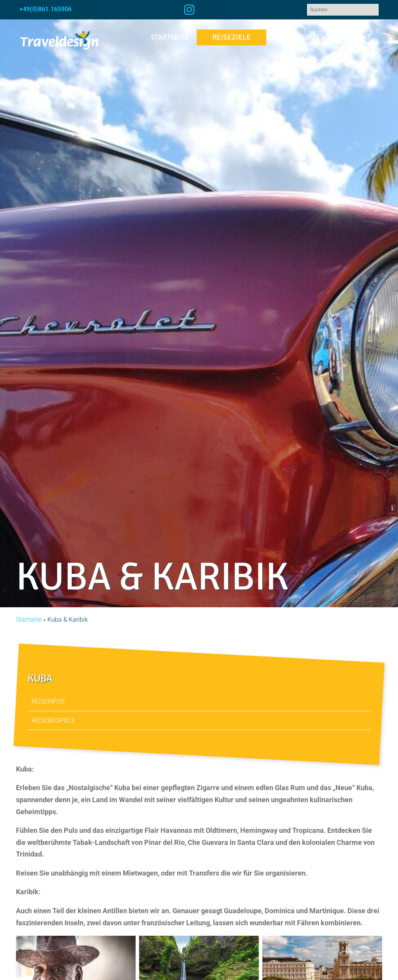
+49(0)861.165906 (45, 9)
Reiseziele (231, 37)
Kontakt (356, 37)
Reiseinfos (48, 701)
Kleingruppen (300, 37)
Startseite (170, 37)
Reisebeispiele (53, 720)
